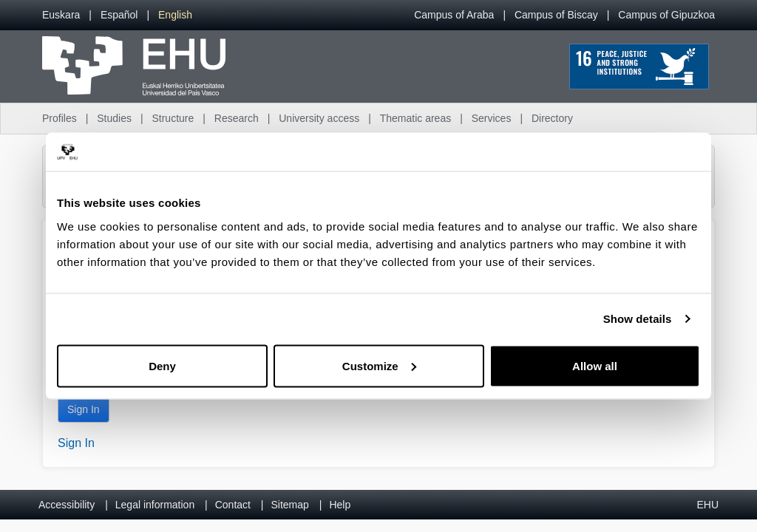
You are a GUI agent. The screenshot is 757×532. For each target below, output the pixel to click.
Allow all (595, 365)
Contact (233, 505)
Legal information (155, 505)
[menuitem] (61, 15)
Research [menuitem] (237, 118)
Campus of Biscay (556, 15)
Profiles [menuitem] (60, 118)
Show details (638, 319)
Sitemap (290, 505)
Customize (379, 365)
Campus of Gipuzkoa (666, 15)
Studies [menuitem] (114, 118)
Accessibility (67, 505)
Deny (162, 365)
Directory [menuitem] (552, 118)
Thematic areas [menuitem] (415, 118)
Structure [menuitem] (173, 118)
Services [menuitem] (492, 118)
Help (340, 505)
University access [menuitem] (319, 118)
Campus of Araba (454, 15)
